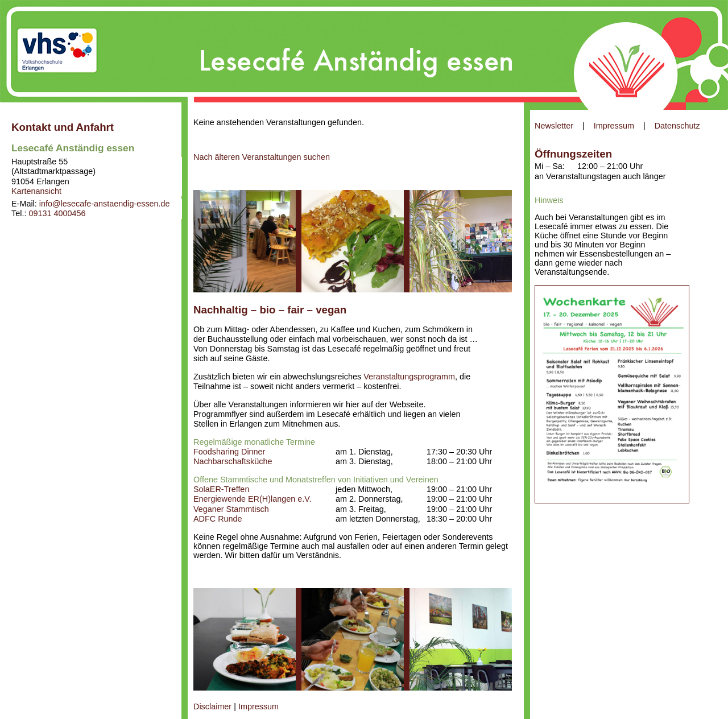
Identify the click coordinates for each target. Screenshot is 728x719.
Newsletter (554, 126)
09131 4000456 (57, 213)
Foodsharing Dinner (229, 452)
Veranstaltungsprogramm (409, 377)
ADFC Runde (218, 519)
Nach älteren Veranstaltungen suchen (262, 157)
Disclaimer (212, 706)
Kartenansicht (36, 191)
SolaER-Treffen (221, 489)
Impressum (614, 126)
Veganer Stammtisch (231, 509)
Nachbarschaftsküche (233, 461)
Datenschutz (677, 126)
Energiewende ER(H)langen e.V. (252, 499)
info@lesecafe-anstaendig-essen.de (105, 204)
